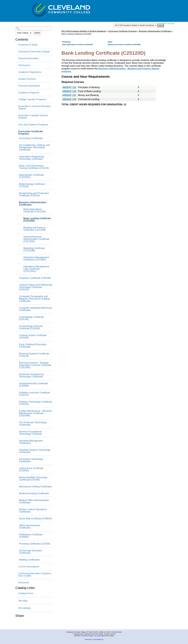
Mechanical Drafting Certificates (36, 487)
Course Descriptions (29, 567)
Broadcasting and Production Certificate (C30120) (34, 194)
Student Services (27, 79)
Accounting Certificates (31, 138)
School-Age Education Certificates (31, 552)
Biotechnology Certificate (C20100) (32, 185)
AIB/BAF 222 (69, 95)
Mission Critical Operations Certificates (33, 511)
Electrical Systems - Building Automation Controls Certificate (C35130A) (35, 365)
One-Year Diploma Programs (33, 125)
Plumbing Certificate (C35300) (35, 544)
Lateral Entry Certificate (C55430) (31, 469)
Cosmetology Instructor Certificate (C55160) (31, 327)
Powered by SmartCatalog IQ (94, 639)
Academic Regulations (30, 72)
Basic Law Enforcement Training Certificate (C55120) (34, 167)
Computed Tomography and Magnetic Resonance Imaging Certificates (35, 299)
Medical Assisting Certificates (34, 493)
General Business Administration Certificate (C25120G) (36, 239)
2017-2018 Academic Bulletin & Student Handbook (84, 31)
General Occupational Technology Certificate (31, 433)
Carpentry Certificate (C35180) (35, 278)
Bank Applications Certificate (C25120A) (35, 210)
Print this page (169, 23)
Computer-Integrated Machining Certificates (35, 309)
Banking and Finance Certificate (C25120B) (35, 229)
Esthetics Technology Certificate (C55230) (36, 403)
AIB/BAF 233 (69, 99)
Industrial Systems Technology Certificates (35, 451)
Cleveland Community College (34, 52)
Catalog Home (26, 593)
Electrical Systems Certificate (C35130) (34, 355)
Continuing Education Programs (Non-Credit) (35, 575)
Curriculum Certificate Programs (31, 133)
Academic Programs (29, 93)
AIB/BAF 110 (69, 87)
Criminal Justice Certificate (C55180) (33, 337)
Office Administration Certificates (30, 527)
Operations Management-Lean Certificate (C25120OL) (37, 269)
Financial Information (29, 86)
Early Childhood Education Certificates (33, 346)
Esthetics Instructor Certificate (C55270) (35, 394)
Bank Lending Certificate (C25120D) (37, 220)
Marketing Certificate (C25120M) (34, 249)
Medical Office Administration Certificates (34, 501)
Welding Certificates (29, 560)
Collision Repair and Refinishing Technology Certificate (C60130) (36, 287)
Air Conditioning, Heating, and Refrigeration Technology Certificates (35, 147)
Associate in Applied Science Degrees (33, 117)
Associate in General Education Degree (35, 107)
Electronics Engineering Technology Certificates (31, 376)
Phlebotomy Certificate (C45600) (31, 536)
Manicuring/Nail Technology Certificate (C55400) (33, 479)
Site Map (23, 601)
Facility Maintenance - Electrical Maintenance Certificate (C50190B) (35, 413)
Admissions (24, 65)
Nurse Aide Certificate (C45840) (36, 519)
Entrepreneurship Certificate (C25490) (34, 385)
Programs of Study (28, 45)
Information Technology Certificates (31, 460)
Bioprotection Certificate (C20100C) (31, 176)
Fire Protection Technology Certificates (33, 424)
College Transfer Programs (32, 99)
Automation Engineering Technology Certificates (32, 158)
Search (37, 33)
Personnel (24, 583)
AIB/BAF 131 (69, 91)
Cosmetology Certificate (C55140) (31, 318)
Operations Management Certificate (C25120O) (36, 259)
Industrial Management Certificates (31, 442)
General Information (29, 58)
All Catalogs (25, 608)
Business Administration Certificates (33, 204)
